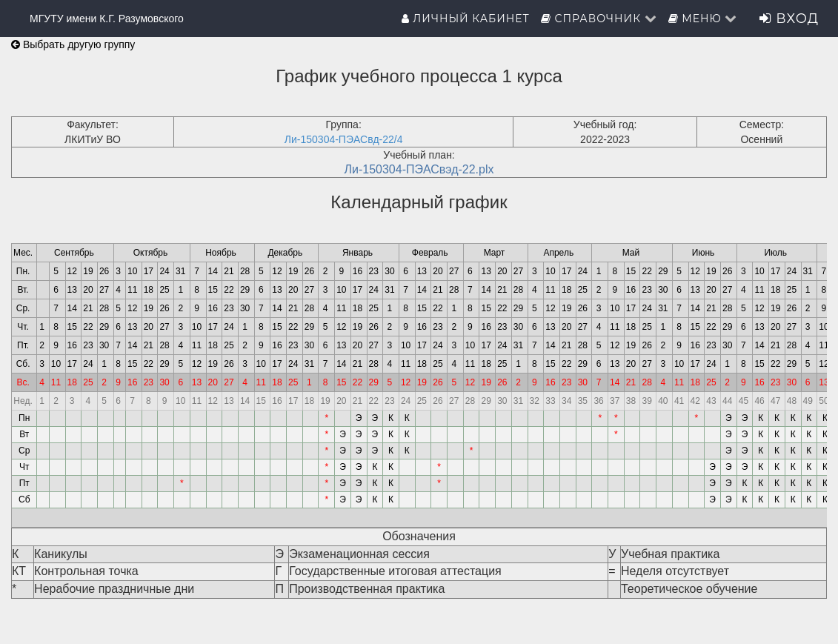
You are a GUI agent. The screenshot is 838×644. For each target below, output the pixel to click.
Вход (789, 19)
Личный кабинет (466, 19)
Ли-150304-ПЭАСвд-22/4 (344, 139)
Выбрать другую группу (73, 44)
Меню (703, 19)
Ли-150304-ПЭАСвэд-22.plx (419, 169)
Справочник (599, 19)
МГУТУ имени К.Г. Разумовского (107, 19)
